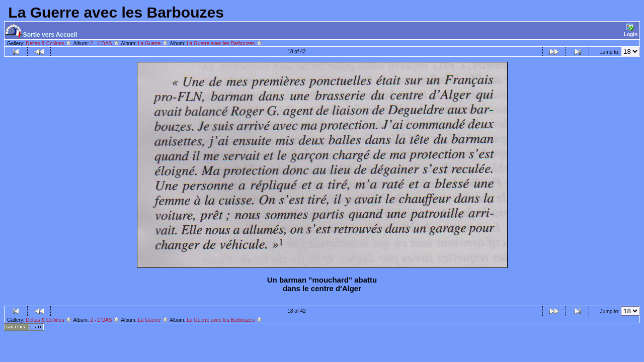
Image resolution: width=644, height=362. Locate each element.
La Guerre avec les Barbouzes (225, 43)
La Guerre (153, 43)
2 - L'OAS (105, 43)
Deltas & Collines (49, 43)
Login (631, 30)
